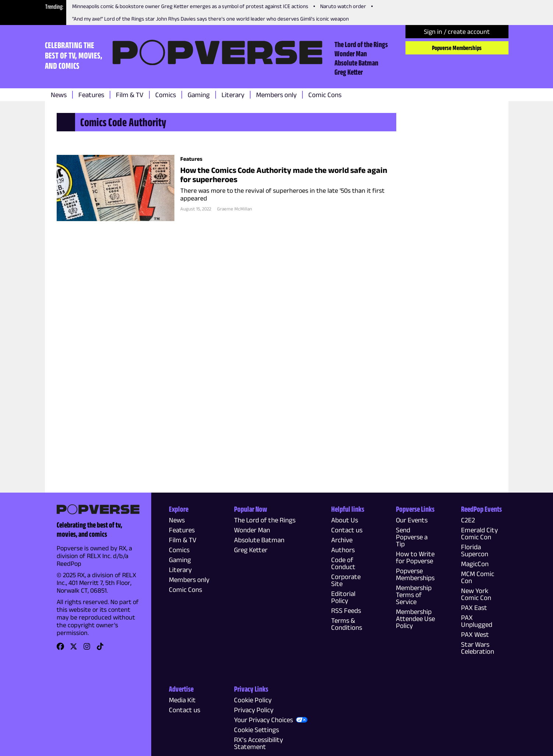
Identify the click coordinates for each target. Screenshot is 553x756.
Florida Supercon (475, 550)
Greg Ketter (349, 72)
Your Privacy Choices (263, 720)
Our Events (412, 520)
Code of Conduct (343, 563)
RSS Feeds (346, 611)
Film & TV (130, 95)
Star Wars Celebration (478, 648)
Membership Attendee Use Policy (415, 619)
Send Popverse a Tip (412, 537)
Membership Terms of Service (414, 595)
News (59, 95)
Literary (233, 95)
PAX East (474, 608)
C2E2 (468, 520)
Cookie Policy (253, 700)
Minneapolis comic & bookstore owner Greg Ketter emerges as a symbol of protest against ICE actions (190, 6)
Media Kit (182, 700)
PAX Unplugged (477, 621)
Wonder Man (351, 53)
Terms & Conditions (347, 624)
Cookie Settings (256, 730)
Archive (342, 540)
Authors (343, 550)
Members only (276, 95)
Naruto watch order (343, 6)
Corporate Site (346, 580)
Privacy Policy (254, 710)
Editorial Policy (343, 597)
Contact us (347, 530)
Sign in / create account (457, 32)
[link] (60, 649)
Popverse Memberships (457, 48)
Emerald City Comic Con (479, 533)
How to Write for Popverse (415, 557)
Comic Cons (325, 95)
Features (91, 95)
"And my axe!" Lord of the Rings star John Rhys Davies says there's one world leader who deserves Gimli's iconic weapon (210, 19)
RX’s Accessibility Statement (258, 743)
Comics (166, 95)
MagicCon (475, 564)
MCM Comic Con (478, 577)
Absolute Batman (356, 63)
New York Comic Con (476, 594)
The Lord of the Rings (361, 44)
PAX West (475, 634)
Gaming (199, 95)
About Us (345, 520)
